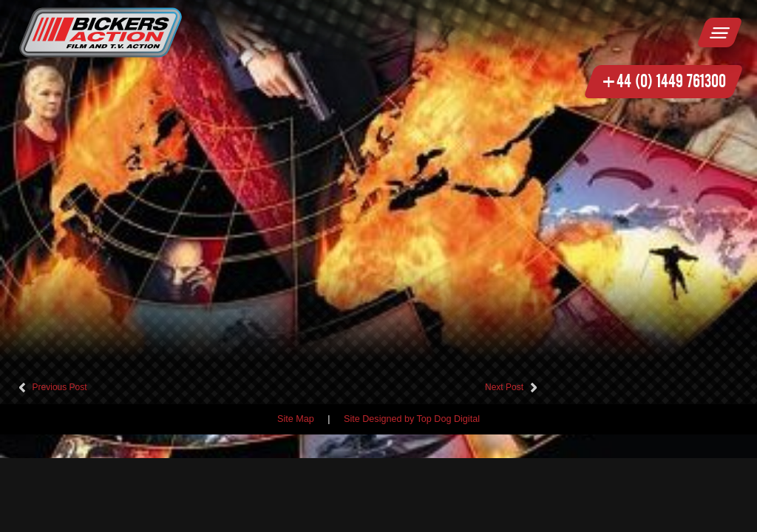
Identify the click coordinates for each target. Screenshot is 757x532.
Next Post (504, 387)
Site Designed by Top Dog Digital (412, 419)
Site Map (296, 419)
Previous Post (60, 387)
